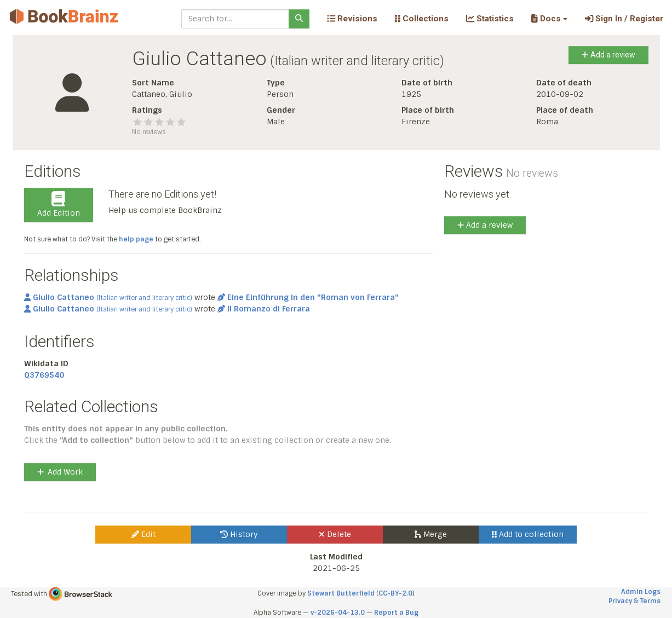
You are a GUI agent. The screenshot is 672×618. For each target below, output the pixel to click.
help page (136, 239)
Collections (422, 19)
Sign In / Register (624, 19)
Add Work (60, 472)
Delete (335, 534)
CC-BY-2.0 (395, 593)
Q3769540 (44, 375)
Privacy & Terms (634, 601)
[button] (549, 19)
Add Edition (59, 205)
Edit (143, 534)
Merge (431, 534)
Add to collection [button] (528, 534)
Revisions (352, 19)
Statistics (490, 19)
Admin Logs (641, 592)
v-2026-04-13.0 (338, 613)
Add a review (608, 55)
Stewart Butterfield (341, 593)
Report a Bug (396, 613)
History (239, 534)
